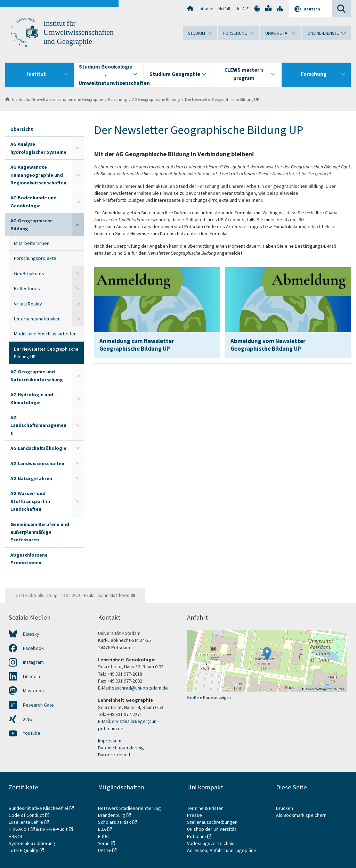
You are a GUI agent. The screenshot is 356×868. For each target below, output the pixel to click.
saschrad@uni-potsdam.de (140, 688)
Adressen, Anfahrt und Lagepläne (222, 850)
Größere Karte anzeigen (209, 697)
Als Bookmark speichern (301, 815)
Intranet (206, 9)
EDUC (103, 836)
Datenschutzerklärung (121, 748)
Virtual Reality (28, 304)
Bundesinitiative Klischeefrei (38, 808)
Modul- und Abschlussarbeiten (45, 334)
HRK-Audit (19, 829)
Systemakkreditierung (32, 843)
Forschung (118, 99)
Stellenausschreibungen (212, 822)
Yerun (104, 843)
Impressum (110, 741)
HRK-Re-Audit (54, 829)
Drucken (285, 808)
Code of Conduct (26, 815)
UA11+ (104, 850)
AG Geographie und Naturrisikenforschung (37, 375)
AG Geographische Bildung (156, 99)
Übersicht (22, 129)
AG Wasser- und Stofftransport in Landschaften (30, 501)
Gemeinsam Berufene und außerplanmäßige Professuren (40, 532)
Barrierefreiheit (114, 755)
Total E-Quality (23, 850)
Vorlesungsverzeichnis (211, 843)
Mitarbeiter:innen (32, 243)
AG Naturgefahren (31, 478)
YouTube (32, 733)
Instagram (33, 662)
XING (28, 719)
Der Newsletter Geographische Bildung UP (222, 99)
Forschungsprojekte (35, 258)
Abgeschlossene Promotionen (29, 559)
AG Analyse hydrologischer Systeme (38, 148)
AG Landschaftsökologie (38, 448)
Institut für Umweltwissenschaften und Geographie (79, 32)
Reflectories (27, 288)
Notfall (224, 9)
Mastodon (33, 691)
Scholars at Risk (115, 822)
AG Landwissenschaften (37, 463)
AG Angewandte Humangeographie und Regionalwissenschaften (38, 175)
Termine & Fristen (206, 808)
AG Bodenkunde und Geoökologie (34, 201)
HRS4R (15, 836)
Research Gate (38, 705)
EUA (102, 829)
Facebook (33, 648)
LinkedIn (31, 676)
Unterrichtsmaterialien (37, 319)
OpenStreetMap (315, 689)
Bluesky (31, 634)
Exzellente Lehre (26, 822)
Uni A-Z (242, 9)
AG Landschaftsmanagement (38, 425)
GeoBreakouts (29, 273)
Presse (195, 815)
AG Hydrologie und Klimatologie (32, 398)
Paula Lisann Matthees (107, 595)
